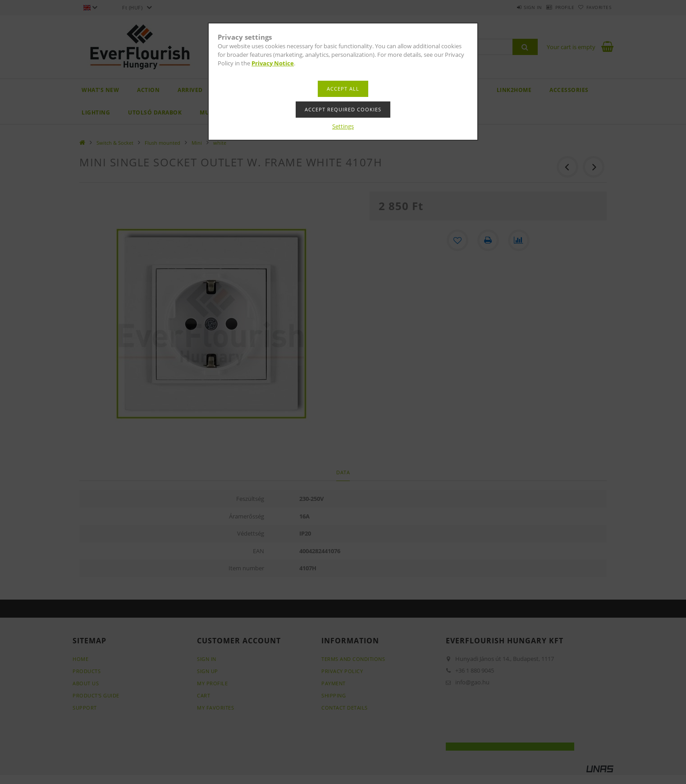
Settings (343, 126)
